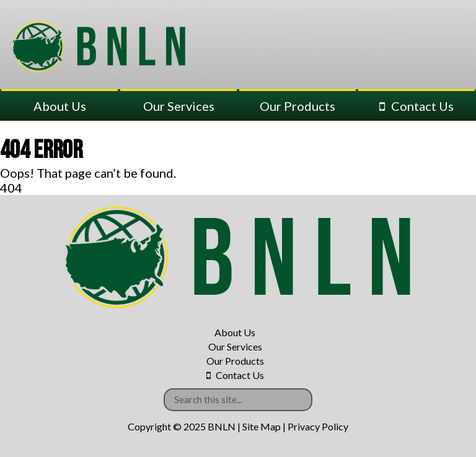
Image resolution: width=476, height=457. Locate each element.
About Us (60, 106)
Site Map (262, 426)
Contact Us (422, 106)
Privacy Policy (318, 426)
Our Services (179, 106)
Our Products (297, 106)
